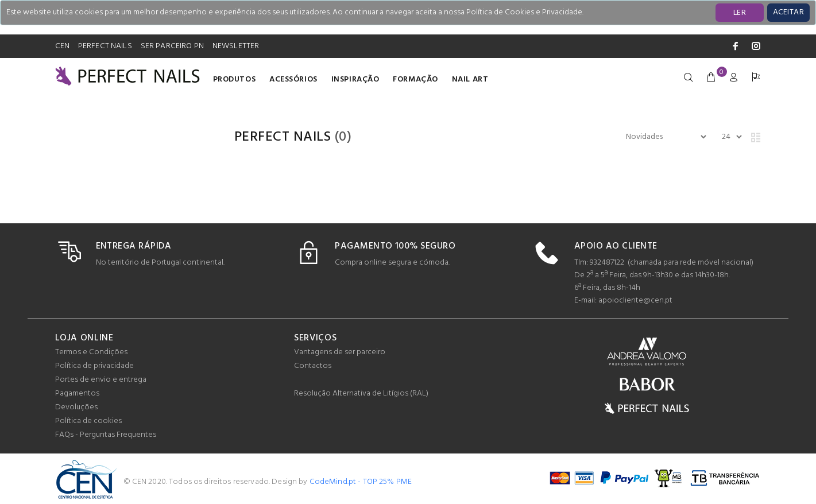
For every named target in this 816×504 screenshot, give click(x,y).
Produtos (234, 80)
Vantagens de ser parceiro (340, 352)
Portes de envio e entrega (101, 380)
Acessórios (293, 80)
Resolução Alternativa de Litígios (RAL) (361, 393)
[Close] (788, 13)
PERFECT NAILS (105, 46)
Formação (415, 80)
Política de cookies (88, 421)
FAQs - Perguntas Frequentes (106, 435)
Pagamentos (77, 393)
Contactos (313, 366)
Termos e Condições (91, 352)
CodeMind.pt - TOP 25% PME (361, 482)
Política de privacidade (94, 366)
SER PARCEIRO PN (172, 46)
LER (740, 13)
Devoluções (76, 407)
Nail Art (470, 80)
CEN (62, 46)
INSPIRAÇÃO (355, 80)
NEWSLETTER (236, 46)
